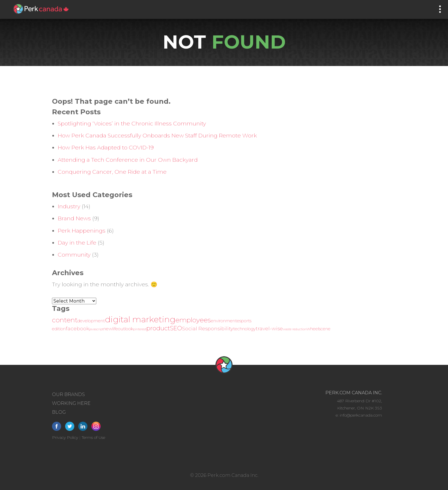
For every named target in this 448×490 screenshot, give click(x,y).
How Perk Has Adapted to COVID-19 (106, 148)
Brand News (74, 218)
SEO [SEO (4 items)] (176, 328)
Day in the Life (77, 243)
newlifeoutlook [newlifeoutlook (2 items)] (118, 329)
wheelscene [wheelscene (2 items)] (319, 329)
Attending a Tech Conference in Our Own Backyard (128, 160)
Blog (59, 412)
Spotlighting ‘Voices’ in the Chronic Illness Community (132, 124)
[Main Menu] (440, 9)
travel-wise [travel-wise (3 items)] (269, 328)
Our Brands (68, 394)
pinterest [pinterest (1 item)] (140, 329)
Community (74, 255)
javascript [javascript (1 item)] (96, 329)
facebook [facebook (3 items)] (77, 328)
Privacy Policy (65, 437)
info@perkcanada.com (361, 415)
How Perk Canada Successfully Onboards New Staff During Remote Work (157, 136)
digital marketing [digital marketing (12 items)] (140, 319)
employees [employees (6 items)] (193, 320)
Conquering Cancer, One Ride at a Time (112, 172)
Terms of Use (93, 437)
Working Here (71, 403)
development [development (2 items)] (91, 321)
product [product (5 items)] (158, 328)
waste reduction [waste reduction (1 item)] (295, 329)
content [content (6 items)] (65, 320)
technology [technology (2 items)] (244, 329)
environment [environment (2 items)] (224, 321)
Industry (69, 206)
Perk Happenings (82, 231)
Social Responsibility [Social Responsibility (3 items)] (208, 328)
